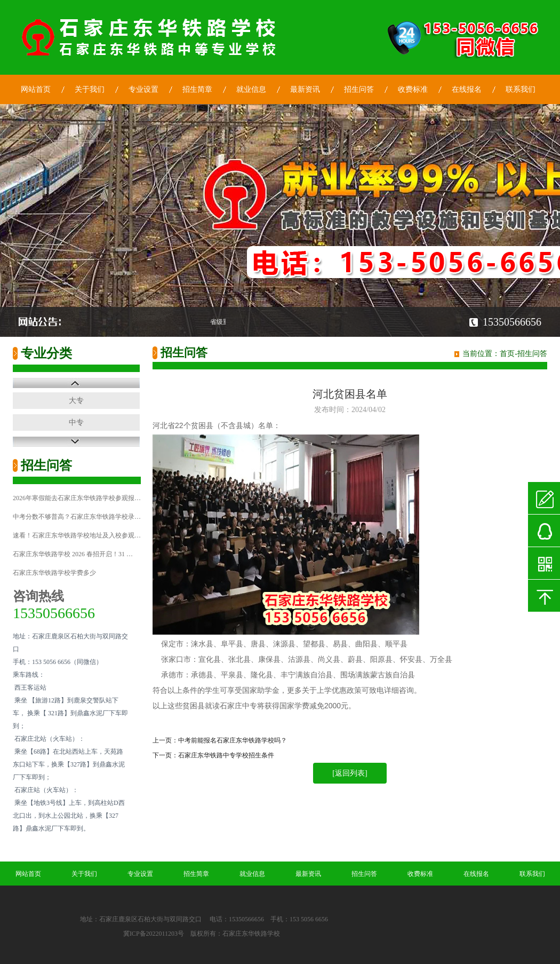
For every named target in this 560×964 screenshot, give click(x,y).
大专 (76, 401)
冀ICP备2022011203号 (154, 934)
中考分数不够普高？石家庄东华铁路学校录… (77, 517)
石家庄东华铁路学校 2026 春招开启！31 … (73, 554)
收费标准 (413, 89)
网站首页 (36, 89)
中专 (76, 422)
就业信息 (251, 89)
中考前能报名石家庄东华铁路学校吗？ (233, 740)
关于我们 (90, 89)
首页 (507, 354)
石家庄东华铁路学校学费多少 (54, 573)
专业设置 (143, 89)
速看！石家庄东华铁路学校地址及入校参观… (77, 535)
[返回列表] (350, 773)
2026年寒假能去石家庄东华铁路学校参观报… (77, 498)
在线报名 (467, 89)
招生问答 (359, 89)
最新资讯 (305, 89)
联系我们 (521, 89)
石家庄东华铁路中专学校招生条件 (226, 755)
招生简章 (197, 89)
